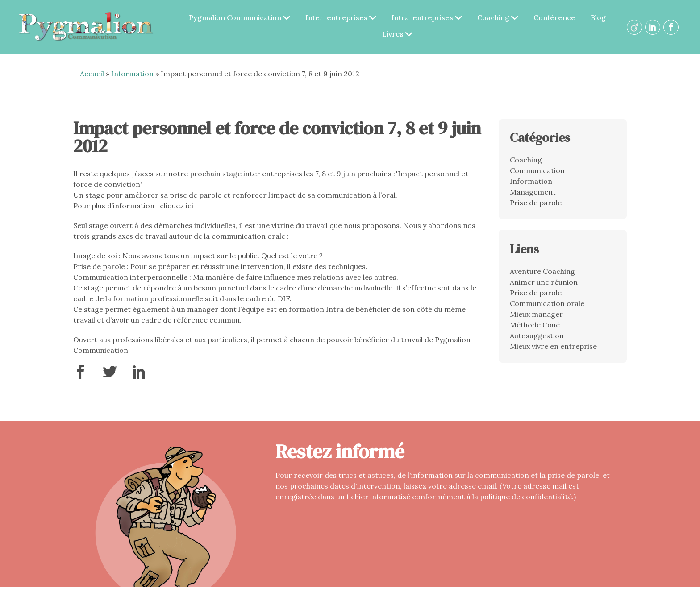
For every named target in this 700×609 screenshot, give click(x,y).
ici (190, 208)
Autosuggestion (537, 338)
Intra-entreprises (433, 18)
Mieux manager (536, 317)
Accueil (92, 76)
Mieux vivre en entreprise (553, 349)
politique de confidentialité (526, 499)
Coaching (504, 18)
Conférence (560, 18)
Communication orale (547, 306)
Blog (604, 18)
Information (132, 76)
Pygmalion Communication (245, 18)
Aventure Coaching (542, 274)
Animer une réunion (544, 285)
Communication (537, 173)
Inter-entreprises (347, 18)
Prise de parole (536, 205)
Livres (403, 35)
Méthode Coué (535, 327)
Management (533, 194)
